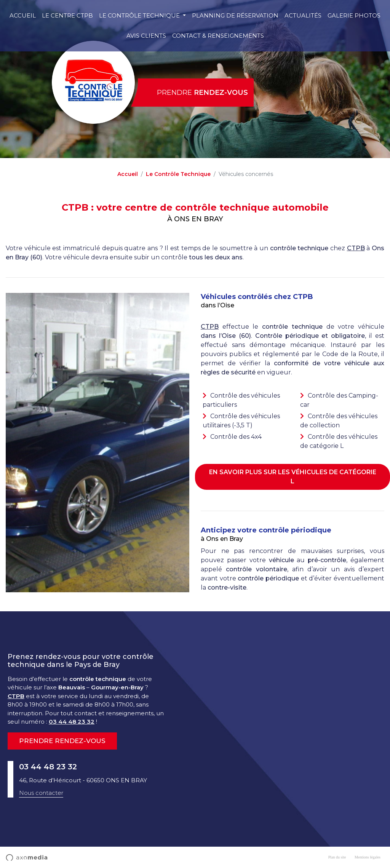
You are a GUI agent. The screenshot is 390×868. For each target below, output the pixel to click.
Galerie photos (354, 15)
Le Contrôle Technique (140, 15)
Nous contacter (41, 793)
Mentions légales (368, 857)
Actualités (303, 15)
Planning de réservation (235, 15)
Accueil (23, 15)
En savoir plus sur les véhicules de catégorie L (293, 477)
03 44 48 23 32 (72, 722)
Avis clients (146, 36)
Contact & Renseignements (218, 36)
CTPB (356, 248)
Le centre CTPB (67, 15)
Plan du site (337, 857)
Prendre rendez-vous (62, 741)
